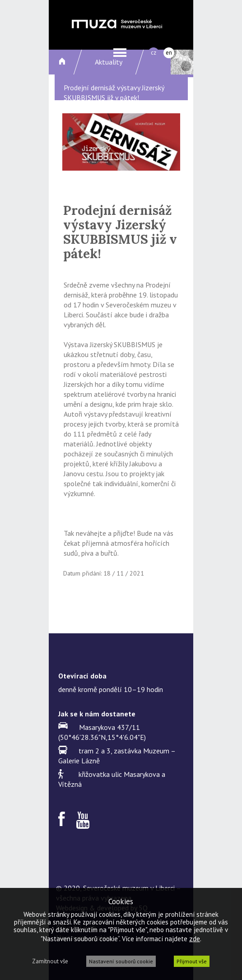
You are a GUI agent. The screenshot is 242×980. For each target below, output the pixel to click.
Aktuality (109, 62)
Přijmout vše (192, 961)
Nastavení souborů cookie (121, 961)
